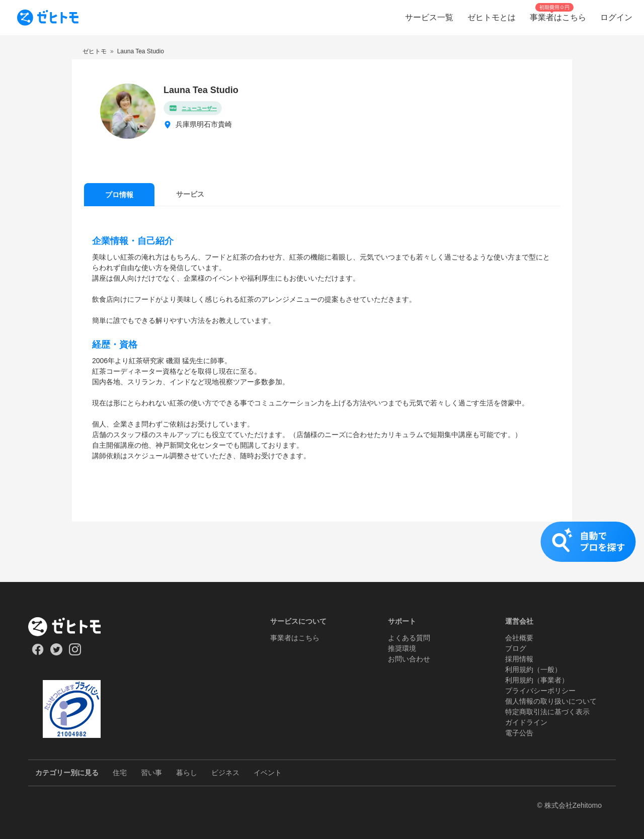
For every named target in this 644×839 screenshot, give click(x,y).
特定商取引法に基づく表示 (547, 712)
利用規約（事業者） (537, 680)
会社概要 (519, 638)
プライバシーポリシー (540, 691)
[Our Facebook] (37, 653)
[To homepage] (48, 18)
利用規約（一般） (533, 669)
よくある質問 (409, 638)
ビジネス (225, 773)
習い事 (151, 773)
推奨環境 (402, 648)
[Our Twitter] (56, 653)
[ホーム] (72, 627)
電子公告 (519, 733)
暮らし (187, 773)
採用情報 (519, 659)
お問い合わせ (409, 659)
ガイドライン (526, 722)
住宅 (120, 773)
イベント (268, 773)
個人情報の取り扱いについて (551, 701)
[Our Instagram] (75, 653)
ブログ (516, 648)
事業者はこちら (295, 638)
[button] (322, 552)
